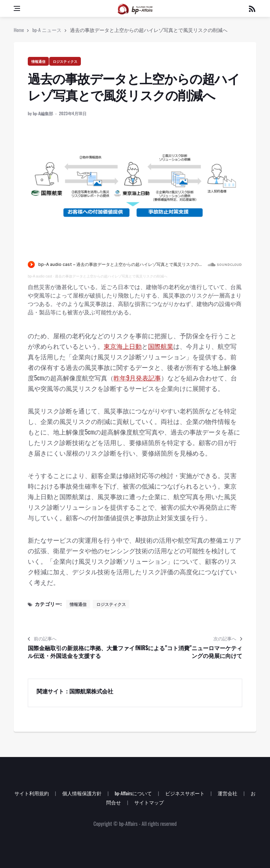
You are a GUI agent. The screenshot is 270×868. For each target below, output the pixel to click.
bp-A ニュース (47, 30)
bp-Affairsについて (133, 793)
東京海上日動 (123, 346)
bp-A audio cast (40, 276)
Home (19, 30)
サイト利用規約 (32, 793)
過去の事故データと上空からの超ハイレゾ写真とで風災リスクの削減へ (111, 276)
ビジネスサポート (185, 793)
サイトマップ (149, 802)
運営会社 (227, 793)
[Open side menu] (17, 8)
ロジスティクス (65, 61)
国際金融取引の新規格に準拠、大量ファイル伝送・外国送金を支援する (81, 652)
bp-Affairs (128, 823)
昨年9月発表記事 (137, 378)
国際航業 (161, 346)
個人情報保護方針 (82, 793)
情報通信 (38, 61)
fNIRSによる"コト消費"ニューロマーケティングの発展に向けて (189, 652)
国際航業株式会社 (91, 691)
